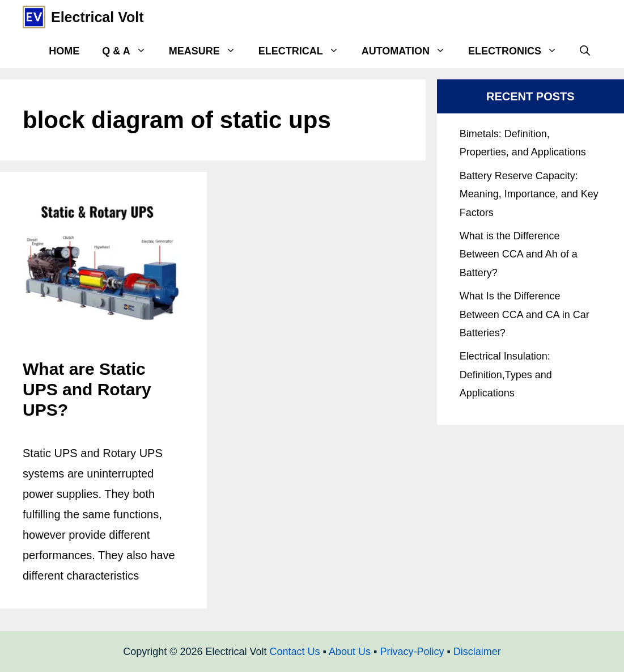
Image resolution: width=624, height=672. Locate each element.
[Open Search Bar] (585, 51)
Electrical (304, 51)
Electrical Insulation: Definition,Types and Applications (506, 375)
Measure (208, 51)
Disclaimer (477, 652)
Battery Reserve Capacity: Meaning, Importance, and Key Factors (529, 194)
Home (64, 51)
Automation (409, 51)
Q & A (130, 51)
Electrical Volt (97, 17)
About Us (350, 652)
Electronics (518, 51)
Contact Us (295, 652)
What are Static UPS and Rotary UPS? (87, 389)
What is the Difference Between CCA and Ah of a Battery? (519, 254)
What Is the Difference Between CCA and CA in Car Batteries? (525, 314)
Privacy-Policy (412, 652)
